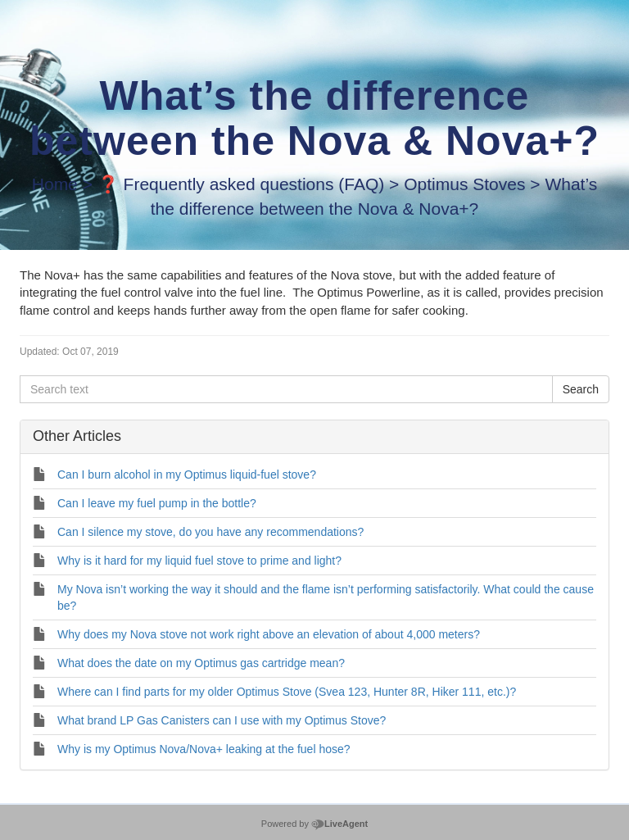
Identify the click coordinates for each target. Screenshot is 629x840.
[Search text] (286, 389)
